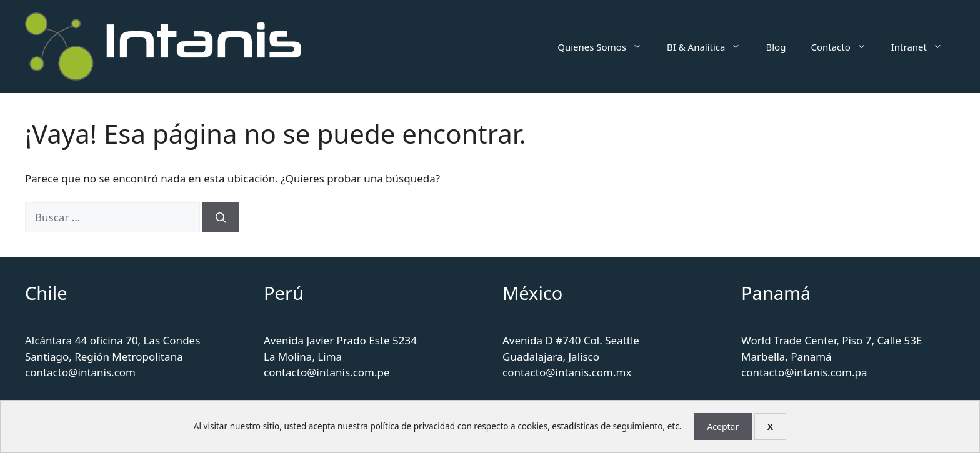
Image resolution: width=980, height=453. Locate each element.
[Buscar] (221, 217)
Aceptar (723, 426)
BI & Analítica (710, 47)
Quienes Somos (606, 47)
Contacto (844, 47)
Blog (776, 47)
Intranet (923, 47)
